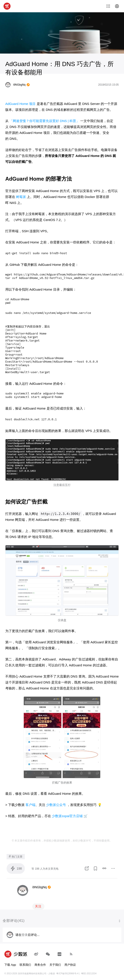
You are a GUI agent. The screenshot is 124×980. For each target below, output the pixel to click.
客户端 (30, 803)
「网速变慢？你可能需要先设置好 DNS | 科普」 (44, 121)
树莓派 (21, 197)
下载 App (10, 963)
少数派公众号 (56, 803)
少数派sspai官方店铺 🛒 (70, 814)
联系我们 (25, 963)
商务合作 (40, 963)
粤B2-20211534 (89, 971)
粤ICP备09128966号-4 (67, 971)
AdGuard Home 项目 (20, 104)
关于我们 (55, 963)
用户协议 (70, 963)
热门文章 (16, 854)
